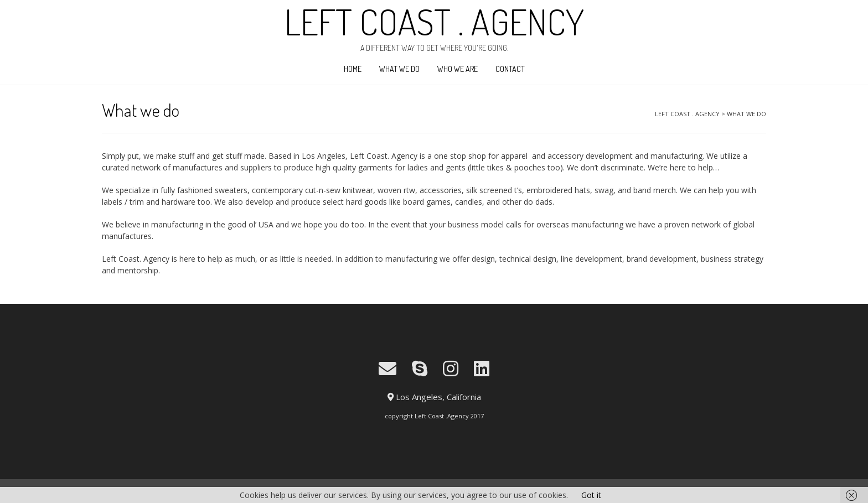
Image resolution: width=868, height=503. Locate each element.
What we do (399, 69)
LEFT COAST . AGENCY (434, 22)
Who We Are (458, 69)
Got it (591, 495)
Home (353, 69)
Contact (510, 69)
